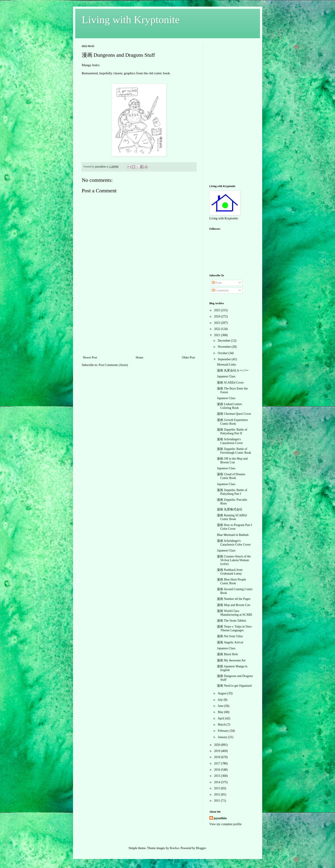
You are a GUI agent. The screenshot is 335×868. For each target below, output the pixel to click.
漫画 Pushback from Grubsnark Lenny (230, 572)
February (224, 731)
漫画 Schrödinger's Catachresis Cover (230, 441)
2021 (218, 335)
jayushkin (220, 818)
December (224, 341)
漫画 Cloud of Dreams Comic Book (231, 476)
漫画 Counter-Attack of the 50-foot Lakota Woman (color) (234, 560)
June (221, 706)
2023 (218, 323)
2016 (218, 770)
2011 (217, 801)
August (223, 693)
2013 (218, 788)
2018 (218, 757)
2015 (218, 776)
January (223, 737)
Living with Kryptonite (131, 20)
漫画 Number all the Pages (234, 599)
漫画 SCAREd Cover (230, 383)
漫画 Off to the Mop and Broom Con (232, 460)
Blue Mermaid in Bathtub (233, 535)
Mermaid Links (226, 365)
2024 (218, 316)
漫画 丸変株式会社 (230, 509)
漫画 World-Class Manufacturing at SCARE (234, 613)
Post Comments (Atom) (113, 365)
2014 (218, 782)
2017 (218, 763)
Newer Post (90, 358)
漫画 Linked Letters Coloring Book (229, 406)
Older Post (189, 358)
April (221, 718)
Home (139, 358)
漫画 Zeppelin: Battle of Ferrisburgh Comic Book (234, 451)
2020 (218, 745)
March (222, 725)
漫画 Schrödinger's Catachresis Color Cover (234, 543)
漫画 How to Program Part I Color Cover (234, 527)
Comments (220, 290)
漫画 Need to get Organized (234, 686)
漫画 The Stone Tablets (231, 621)
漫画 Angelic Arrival (230, 642)
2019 (218, 751)
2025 (218, 310)
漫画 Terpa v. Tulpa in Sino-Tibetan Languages (234, 628)
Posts (217, 283)
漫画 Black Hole (227, 654)
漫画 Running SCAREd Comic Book (232, 517)
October (223, 353)
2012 (218, 794)
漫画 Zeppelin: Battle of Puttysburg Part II (232, 431)
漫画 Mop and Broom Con (233, 605)
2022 (218, 329)
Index (96, 65)
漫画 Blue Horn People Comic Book (231, 581)
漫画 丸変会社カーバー (233, 370)
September (225, 359)
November (225, 347)
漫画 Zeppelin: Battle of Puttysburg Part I (232, 492)
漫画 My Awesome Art (231, 660)
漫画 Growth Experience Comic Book (232, 422)
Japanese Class (226, 376)
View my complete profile (226, 824)
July (221, 700)
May (221, 712)
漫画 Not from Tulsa (230, 636)
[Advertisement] (139, 322)
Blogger (201, 848)
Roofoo (174, 848)
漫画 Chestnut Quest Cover (234, 414)
